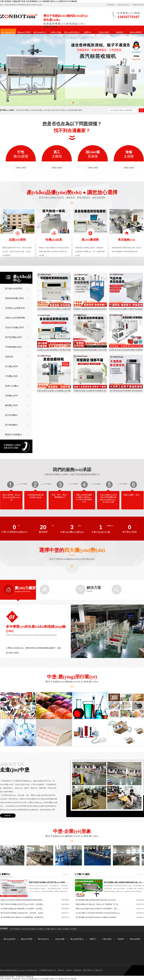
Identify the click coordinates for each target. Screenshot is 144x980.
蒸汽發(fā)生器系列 (14, 289)
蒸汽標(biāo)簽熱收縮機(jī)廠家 (71, 110)
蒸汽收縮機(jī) (11, 425)
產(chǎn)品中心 (124, 5)
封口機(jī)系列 (11, 366)
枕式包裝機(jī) (11, 415)
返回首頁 (111, 5)
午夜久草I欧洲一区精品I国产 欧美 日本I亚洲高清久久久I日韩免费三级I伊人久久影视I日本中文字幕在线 (39, 1)
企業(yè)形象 (56, 32)
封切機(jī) (74, 929)
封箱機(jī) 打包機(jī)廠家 (46, 929)
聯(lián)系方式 (139, 5)
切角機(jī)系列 (11, 396)
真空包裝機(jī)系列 (13, 337)
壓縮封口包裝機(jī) (13, 435)
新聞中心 (88, 32)
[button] (66, 103)
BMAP (61, 970)
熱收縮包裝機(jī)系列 (14, 298)
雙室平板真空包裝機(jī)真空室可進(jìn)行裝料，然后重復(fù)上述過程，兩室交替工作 (49, 882)
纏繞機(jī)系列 (11, 405)
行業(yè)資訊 (104, 32)
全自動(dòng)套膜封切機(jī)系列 (17, 308)
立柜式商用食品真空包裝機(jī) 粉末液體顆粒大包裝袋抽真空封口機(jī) (126, 391)
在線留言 (120, 32)
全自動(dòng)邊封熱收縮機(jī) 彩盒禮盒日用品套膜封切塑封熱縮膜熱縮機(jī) (54, 350)
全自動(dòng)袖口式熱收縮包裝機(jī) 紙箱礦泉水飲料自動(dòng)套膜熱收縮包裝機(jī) (126, 350)
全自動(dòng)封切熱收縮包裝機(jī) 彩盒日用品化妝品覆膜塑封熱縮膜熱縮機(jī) (90, 350)
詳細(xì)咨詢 (21, 168)
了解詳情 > (8, 816)
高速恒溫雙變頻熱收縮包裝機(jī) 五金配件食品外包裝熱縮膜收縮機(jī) (54, 309)
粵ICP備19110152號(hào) (93, 970)
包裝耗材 (9, 357)
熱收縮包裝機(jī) (37, 110)
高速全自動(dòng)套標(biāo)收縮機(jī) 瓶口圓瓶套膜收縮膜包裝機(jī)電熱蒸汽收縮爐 (54, 391)
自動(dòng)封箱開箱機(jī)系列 (17, 318)
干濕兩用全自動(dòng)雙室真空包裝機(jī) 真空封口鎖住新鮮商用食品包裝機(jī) (90, 391)
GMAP (68, 970)
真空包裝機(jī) (15, 929)
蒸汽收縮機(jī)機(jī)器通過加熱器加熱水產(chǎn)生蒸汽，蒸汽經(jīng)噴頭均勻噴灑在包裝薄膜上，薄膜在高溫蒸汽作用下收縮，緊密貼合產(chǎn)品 (124, 882)
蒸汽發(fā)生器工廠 (51, 110)
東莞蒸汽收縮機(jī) (23, 110)
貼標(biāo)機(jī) (12, 386)
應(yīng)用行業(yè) (72, 32)
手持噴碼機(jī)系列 (13, 347)
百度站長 (77, 970)
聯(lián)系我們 (136, 32)
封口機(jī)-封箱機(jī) (62, 929)
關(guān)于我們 (24, 32)
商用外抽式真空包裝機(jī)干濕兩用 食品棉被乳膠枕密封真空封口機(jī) (126, 309)
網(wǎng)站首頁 (8, 32)
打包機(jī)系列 (11, 376)
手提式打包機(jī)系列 (14, 327)
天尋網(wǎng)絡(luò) (48, 970)
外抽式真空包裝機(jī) (28, 929)
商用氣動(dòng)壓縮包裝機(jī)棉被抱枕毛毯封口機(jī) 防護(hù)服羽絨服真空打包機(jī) (90, 309)
